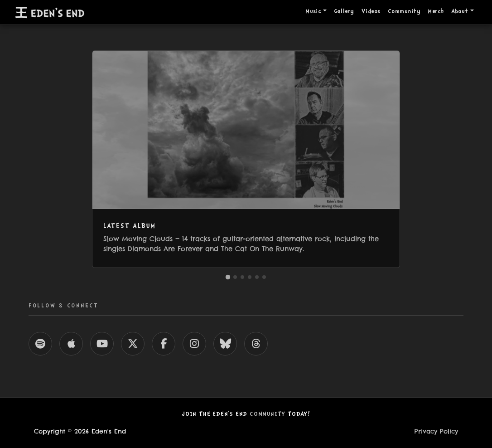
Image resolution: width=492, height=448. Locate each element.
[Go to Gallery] (242, 277)
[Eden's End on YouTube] (102, 344)
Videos (371, 12)
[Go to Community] (235, 277)
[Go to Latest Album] (228, 277)
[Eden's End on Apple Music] (71, 344)
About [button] (460, 12)
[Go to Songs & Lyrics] (264, 277)
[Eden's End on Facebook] (164, 344)
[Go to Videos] (250, 277)
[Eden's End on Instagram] (194, 344)
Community (404, 12)
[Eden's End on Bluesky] (225, 344)
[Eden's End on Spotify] (40, 344)
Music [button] (313, 12)
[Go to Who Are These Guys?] (257, 277)
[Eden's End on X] (133, 344)
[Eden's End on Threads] (256, 344)
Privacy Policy (436, 431)
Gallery (344, 12)
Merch (436, 12)
